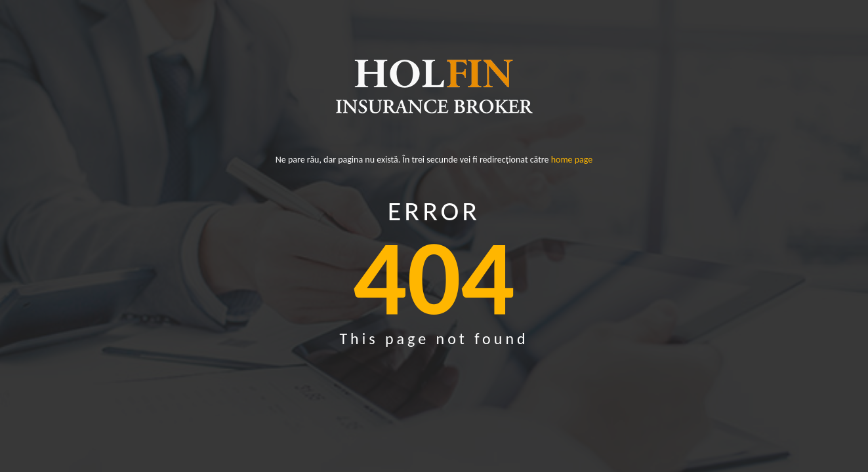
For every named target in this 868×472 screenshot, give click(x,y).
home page (572, 160)
